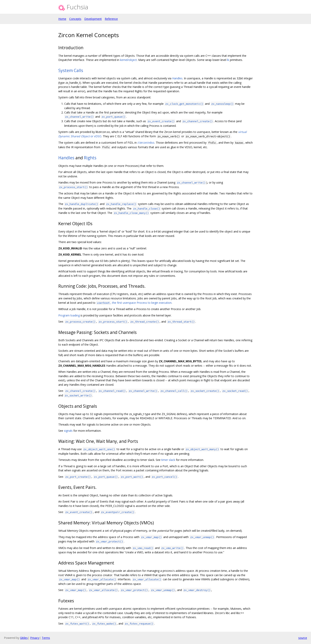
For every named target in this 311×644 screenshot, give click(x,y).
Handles (177, 78)
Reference (111, 19)
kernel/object (128, 60)
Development (93, 19)
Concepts (75, 19)
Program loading (69, 315)
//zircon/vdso (146, 143)
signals (68, 431)
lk (228, 60)
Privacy (35, 638)
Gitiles (24, 638)
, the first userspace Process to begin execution (134, 303)
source (303, 638)
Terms (46, 638)
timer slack (168, 460)
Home (62, 19)
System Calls (71, 70)
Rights (90, 158)
